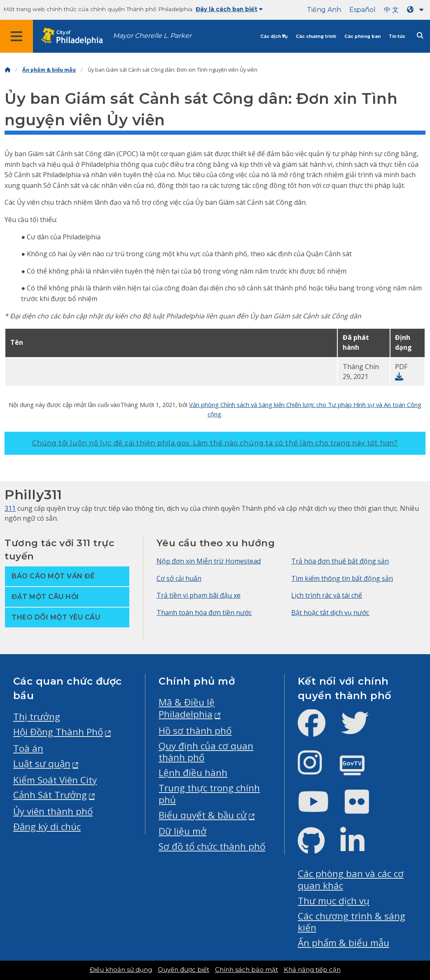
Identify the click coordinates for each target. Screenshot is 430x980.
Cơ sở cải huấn (179, 578)
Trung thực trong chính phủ (209, 794)
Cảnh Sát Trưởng (50, 795)
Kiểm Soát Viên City (55, 780)
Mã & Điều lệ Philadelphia (187, 708)
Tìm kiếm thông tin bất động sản (342, 578)
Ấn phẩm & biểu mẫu (49, 70)
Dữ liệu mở (182, 831)
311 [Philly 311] (10, 508)
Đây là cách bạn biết (229, 9)
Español (362, 10)
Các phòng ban (362, 36)
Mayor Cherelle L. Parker (152, 36)
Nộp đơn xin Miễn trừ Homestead (209, 561)
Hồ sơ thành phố (195, 731)
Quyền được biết (183, 970)
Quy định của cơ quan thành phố (206, 752)
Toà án (28, 748)
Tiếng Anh (324, 10)
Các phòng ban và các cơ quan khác (351, 879)
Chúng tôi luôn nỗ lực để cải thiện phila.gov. (215, 443)
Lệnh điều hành (193, 773)
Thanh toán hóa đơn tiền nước (204, 613)
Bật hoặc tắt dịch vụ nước (330, 613)
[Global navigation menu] (16, 36)
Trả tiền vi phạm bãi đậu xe (199, 595)
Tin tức (397, 36)
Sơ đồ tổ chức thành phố (212, 846)
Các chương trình (316, 36)
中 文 (391, 10)
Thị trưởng (37, 717)
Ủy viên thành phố (53, 811)
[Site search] (420, 36)
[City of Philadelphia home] (76, 36)
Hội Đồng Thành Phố (58, 732)
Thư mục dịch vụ (334, 901)
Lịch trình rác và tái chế (327, 595)
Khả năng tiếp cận (312, 970)
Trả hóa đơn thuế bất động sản (340, 561)
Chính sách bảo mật (247, 970)
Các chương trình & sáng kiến (352, 922)
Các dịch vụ (274, 36)
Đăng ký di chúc (47, 827)
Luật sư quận (42, 764)
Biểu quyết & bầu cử (203, 815)
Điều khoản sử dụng (121, 970)
